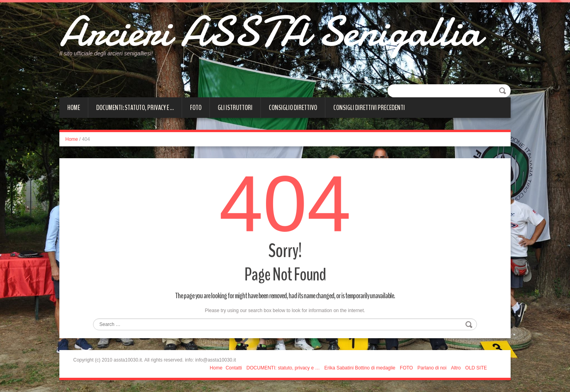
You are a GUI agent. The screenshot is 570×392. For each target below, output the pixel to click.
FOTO (196, 108)
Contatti (234, 368)
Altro (456, 368)
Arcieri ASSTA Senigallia (270, 32)
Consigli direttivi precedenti (369, 108)
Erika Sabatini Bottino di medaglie (360, 368)
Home (74, 108)
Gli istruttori (235, 108)
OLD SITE (476, 368)
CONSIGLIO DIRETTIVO (293, 108)
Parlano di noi (432, 368)
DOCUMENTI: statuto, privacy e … (135, 108)
